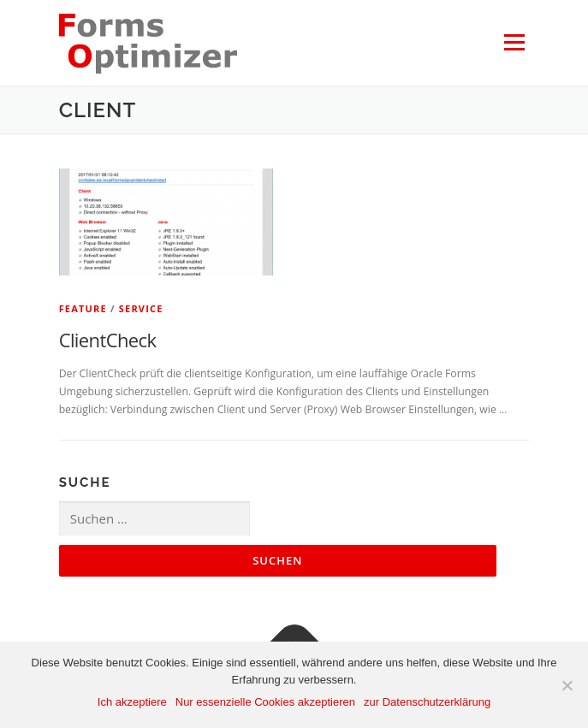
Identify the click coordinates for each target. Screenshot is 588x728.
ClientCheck (108, 340)
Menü (513, 42)
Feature (83, 308)
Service (141, 308)
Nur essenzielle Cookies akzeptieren (265, 702)
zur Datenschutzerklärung (427, 702)
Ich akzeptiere (132, 702)
